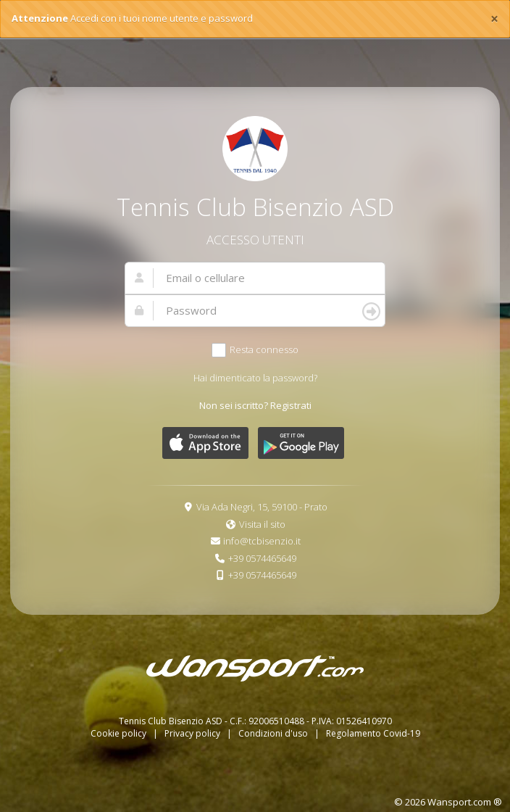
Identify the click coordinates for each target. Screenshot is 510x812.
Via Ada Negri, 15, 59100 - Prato (262, 507)
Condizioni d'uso (274, 733)
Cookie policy (120, 733)
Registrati (291, 405)
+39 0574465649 (262, 558)
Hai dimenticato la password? (255, 378)
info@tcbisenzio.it (262, 541)
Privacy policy (193, 733)
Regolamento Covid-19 (373, 733)
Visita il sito (262, 524)
